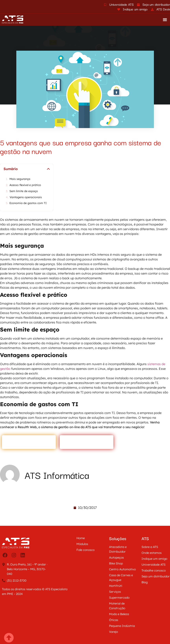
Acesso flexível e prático (25, 185)
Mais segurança (20, 179)
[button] (165, 20)
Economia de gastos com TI (28, 203)
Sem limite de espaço (24, 191)
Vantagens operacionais (26, 197)
